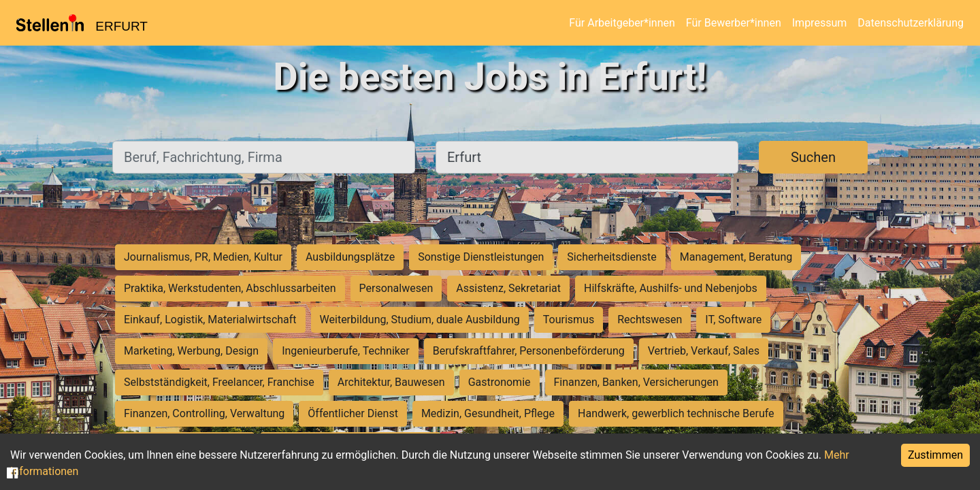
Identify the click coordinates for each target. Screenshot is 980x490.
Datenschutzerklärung (911, 23)
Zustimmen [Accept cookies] (935, 455)
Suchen (813, 157)
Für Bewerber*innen (734, 23)
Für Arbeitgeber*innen (622, 23)
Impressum (820, 23)
